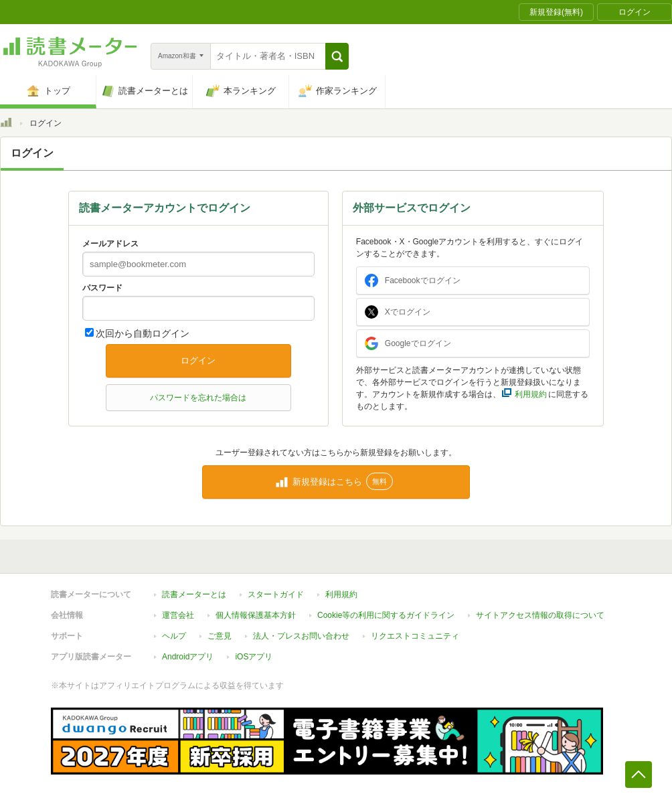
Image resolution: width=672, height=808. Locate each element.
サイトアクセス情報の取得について (540, 615)
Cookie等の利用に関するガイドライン (386, 615)
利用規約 (341, 594)
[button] (337, 56)
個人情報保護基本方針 (256, 615)
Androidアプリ (188, 657)
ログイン (198, 360)
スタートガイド (276, 594)
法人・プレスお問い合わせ (301, 636)
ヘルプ (174, 636)
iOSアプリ (254, 657)
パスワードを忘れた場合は (198, 398)
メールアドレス (110, 244)
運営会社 (178, 615)
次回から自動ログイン (143, 333)
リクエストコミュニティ (415, 636)
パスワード (102, 288)
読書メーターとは (194, 594)
